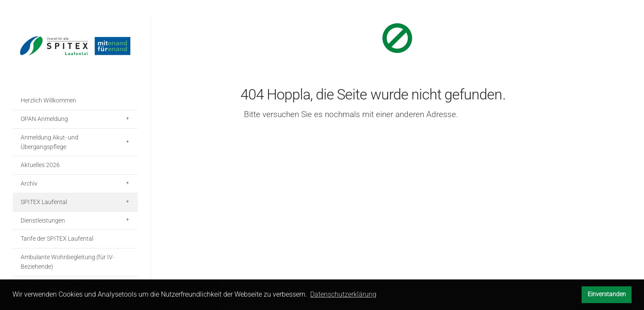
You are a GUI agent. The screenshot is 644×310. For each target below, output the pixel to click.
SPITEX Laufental (44, 202)
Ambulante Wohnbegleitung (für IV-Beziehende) (68, 262)
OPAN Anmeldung (44, 119)
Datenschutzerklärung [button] (343, 294)
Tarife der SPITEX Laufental (57, 239)
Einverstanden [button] (607, 294)
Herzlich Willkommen (48, 100)
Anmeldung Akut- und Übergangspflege (49, 142)
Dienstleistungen (43, 220)
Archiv (29, 183)
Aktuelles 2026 (40, 165)
